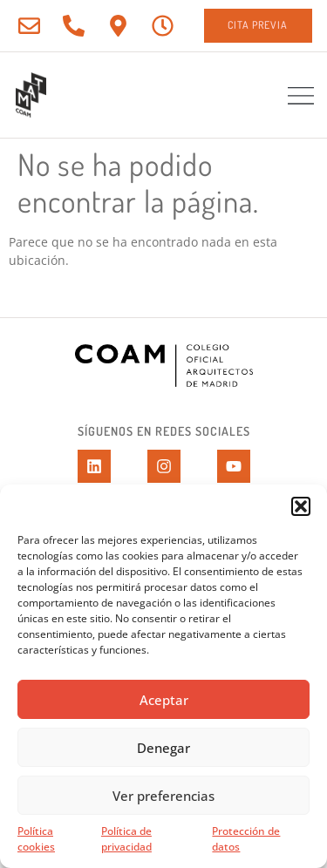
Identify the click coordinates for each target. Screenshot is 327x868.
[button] (301, 506)
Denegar (163, 748)
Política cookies (36, 839)
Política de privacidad (126, 839)
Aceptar (164, 700)
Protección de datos (246, 839)
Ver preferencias (163, 796)
